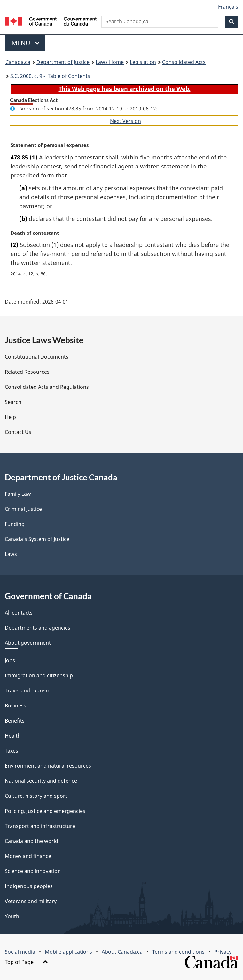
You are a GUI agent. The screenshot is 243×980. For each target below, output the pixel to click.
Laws (11, 554)
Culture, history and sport (36, 796)
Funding (15, 524)
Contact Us (18, 432)
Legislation (143, 62)
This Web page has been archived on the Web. (125, 89)
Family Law (18, 494)
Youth (12, 916)
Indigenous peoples (29, 886)
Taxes (12, 751)
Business (16, 706)
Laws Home (110, 62)
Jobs (10, 660)
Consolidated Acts (184, 62)
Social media (20, 952)
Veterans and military (31, 901)
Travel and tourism (28, 690)
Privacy (223, 952)
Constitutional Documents (37, 357)
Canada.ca (18, 62)
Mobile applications (68, 952)
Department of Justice (63, 62)
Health (13, 736)
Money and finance (28, 856)
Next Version (125, 121)
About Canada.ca (122, 952)
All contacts (19, 613)
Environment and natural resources (48, 766)
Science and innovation (33, 871)
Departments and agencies (38, 628)
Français (228, 7)
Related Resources (27, 372)
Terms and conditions (178, 952)
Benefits (15, 721)
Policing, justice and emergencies (45, 811)
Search (13, 402)
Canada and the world (31, 841)
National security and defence (41, 781)
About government (28, 643)
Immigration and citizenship (39, 675)
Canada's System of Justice (37, 539)
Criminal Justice (23, 509)
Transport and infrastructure (40, 826)
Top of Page (26, 962)
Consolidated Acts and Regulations (47, 387)
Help (10, 417)
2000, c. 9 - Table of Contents (50, 76)
